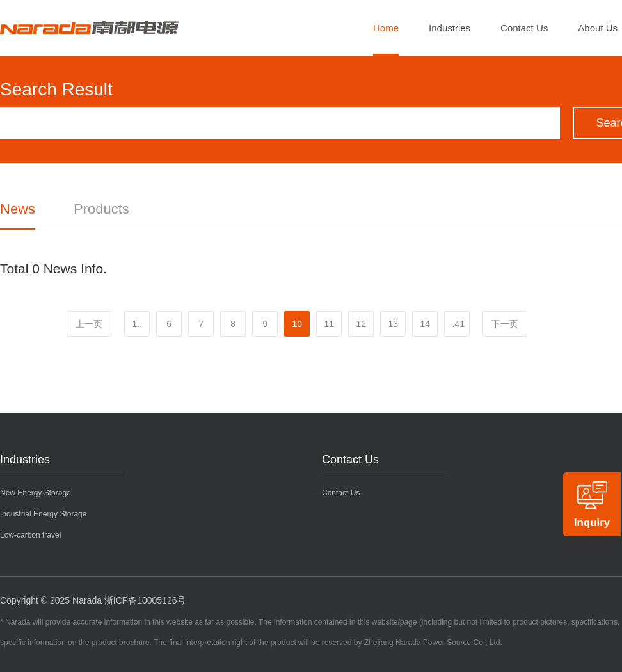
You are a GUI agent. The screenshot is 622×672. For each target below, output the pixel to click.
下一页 (505, 324)
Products (101, 209)
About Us (598, 28)
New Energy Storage (36, 493)
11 (329, 324)
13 (393, 324)
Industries (450, 28)
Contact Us (524, 28)
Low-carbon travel (30, 535)
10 (297, 324)
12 (361, 324)
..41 (457, 324)
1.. (137, 324)
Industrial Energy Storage (43, 514)
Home (386, 28)
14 (425, 324)
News (18, 209)
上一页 (89, 324)
